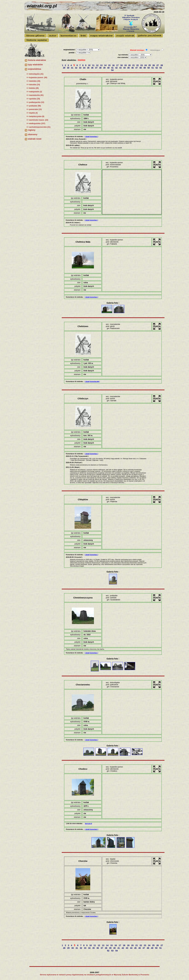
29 (64, 68)
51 (153, 68)
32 (76, 68)
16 (114, 65)
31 (72, 68)
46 (133, 68)
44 (125, 68)
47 (137, 68)
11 (94, 65)
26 (154, 65)
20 (130, 65)
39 (105, 68)
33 (80, 68)
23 (142, 65)
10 (90, 65)
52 (157, 68)
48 (141, 68)
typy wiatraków (35, 65)
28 (162, 65)
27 (158, 65)
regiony (32, 130)
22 (138, 65)
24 (146, 65)
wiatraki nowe (35, 139)
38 (101, 68)
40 (109, 68)
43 (121, 68)
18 (122, 65)
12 (98, 65)
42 (117, 68)
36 (93, 68)
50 (149, 68)
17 (118, 65)
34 (85, 68)
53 (161, 68)
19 (126, 65)
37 (96, 68)
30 (68, 68)
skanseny (33, 134)
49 (145, 68)
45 (129, 68)
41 (113, 68)
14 (106, 65)
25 (150, 65)
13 (102, 65)
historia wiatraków (37, 60)
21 (134, 65)
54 (113, 70)
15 (110, 65)
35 (89, 68)
